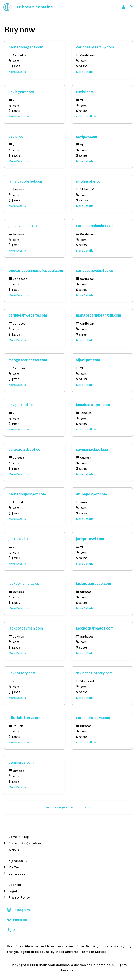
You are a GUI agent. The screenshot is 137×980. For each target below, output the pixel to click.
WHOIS (14, 850)
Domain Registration (25, 843)
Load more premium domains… (69, 807)
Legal (13, 891)
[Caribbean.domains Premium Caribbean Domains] (28, 7)
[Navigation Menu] (113, 7)
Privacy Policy (19, 897)
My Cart (14, 867)
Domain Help (19, 837)
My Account (17, 861)
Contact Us (17, 874)
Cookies (15, 885)
